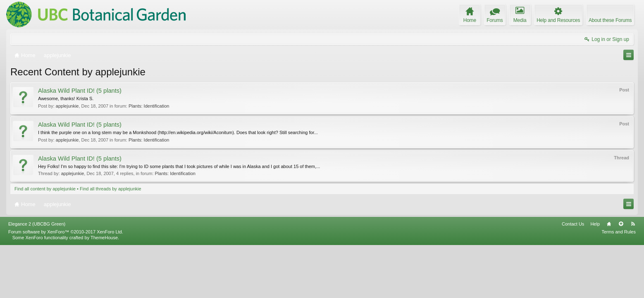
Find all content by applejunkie (45, 189)
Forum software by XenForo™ (66, 285)
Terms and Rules (619, 285)
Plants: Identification (149, 106)
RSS (633, 277)
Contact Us (573, 277)
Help (595, 277)
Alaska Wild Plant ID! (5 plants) (80, 91)
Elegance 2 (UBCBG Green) (37, 277)
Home (609, 277)
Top (621, 277)
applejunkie (67, 106)
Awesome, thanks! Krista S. (66, 99)
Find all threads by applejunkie (111, 189)
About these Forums (610, 20)
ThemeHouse (104, 291)
